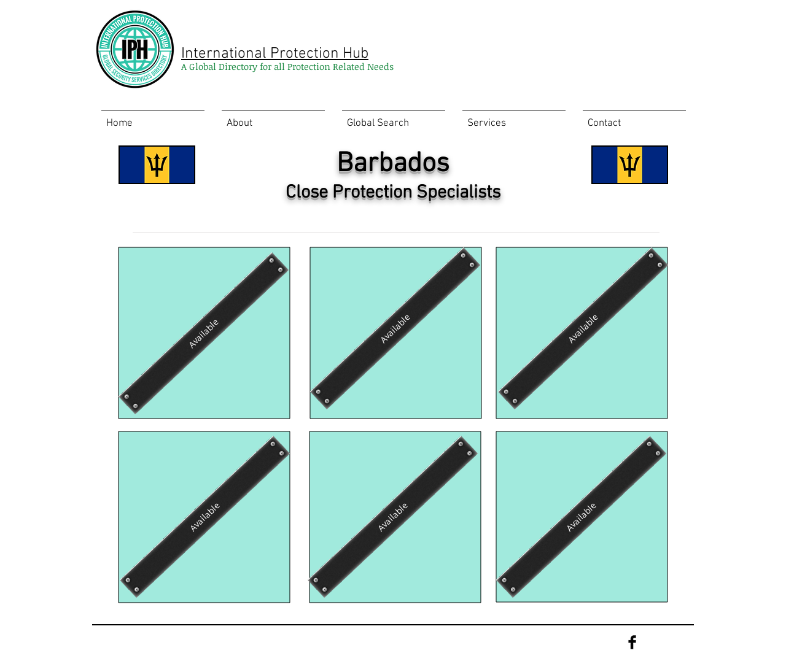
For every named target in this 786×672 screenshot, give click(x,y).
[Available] (204, 333)
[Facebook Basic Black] (632, 642)
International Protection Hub (275, 54)
